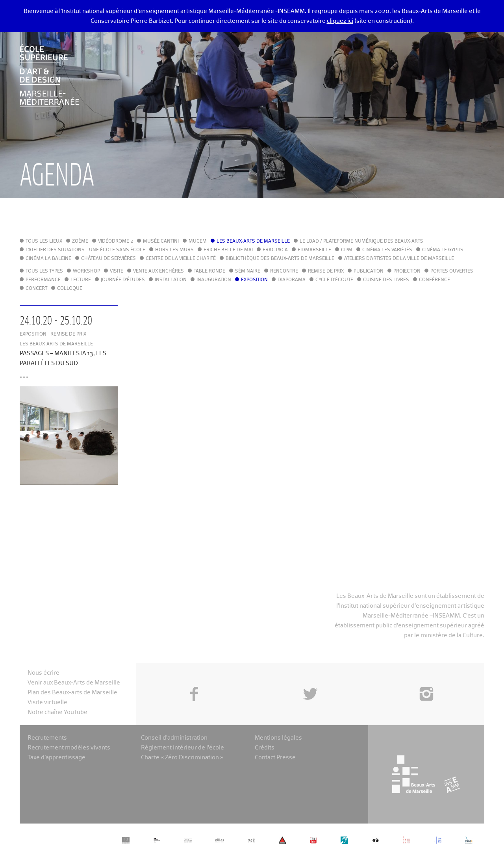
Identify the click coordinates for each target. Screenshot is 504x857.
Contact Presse (275, 758)
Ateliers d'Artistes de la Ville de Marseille (399, 259)
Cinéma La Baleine (48, 259)
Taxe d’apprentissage (57, 758)
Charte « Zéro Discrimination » (182, 758)
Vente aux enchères (158, 271)
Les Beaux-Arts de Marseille (253, 241)
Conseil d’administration (174, 738)
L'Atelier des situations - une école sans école (85, 250)
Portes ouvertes (452, 271)
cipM (347, 250)
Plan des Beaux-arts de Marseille (72, 693)
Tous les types (44, 271)
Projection (407, 271)
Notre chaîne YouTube (57, 712)
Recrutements (47, 738)
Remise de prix (326, 271)
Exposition (254, 280)
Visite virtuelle (47, 702)
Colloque (70, 289)
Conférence (435, 280)
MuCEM (198, 241)
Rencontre (284, 271)
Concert (36, 289)
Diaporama (292, 280)
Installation (171, 280)
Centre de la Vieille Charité (181, 259)
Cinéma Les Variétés (387, 250)
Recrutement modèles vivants (69, 748)
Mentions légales (278, 738)
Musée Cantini (161, 241)
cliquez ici (340, 21)
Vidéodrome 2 (116, 241)
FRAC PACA (275, 250)
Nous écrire (44, 673)
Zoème (80, 241)
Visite (117, 271)
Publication (369, 271)
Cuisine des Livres (386, 280)
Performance (43, 280)
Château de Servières (108, 259)
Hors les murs (174, 250)
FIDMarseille (314, 250)
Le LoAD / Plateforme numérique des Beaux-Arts (361, 241)
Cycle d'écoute (334, 280)
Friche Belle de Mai (228, 250)
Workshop (86, 271)
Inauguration (214, 280)
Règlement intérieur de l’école (183, 748)
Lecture (81, 280)
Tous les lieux (44, 241)
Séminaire (248, 271)
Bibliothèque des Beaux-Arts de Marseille (280, 259)
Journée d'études (123, 280)
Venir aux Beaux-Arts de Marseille (74, 683)
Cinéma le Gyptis (443, 250)
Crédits (265, 748)
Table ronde (209, 271)
